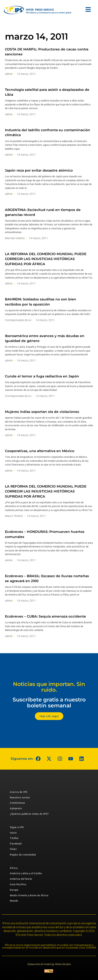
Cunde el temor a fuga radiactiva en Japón (42, 376)
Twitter (14, 838)
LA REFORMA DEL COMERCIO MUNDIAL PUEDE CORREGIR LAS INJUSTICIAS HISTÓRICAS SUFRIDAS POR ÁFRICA (46, 259)
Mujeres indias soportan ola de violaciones (42, 412)
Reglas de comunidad (23, 855)
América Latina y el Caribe (26, 873)
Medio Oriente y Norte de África (29, 895)
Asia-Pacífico (18, 884)
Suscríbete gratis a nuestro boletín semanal (49, 703)
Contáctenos (18, 803)
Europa (14, 890)
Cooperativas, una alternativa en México (40, 451)
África (14, 868)
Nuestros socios (20, 797)
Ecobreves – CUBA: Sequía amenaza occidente (45, 616)
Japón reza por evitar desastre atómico (39, 170)
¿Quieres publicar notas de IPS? (29, 814)
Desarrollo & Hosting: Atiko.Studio (49, 964)
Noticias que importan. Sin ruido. (49, 687)
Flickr (13, 849)
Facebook (16, 844)
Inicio (13, 833)
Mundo (14, 901)
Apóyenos (16, 808)
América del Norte (21, 879)
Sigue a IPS (17, 827)
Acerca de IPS (19, 792)
